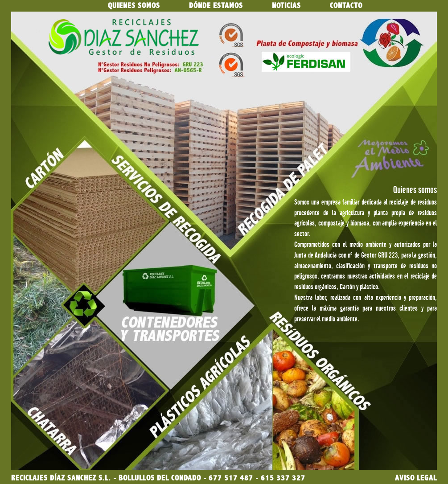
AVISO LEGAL (416, 478)
